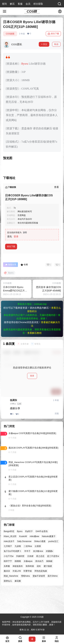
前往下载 (53, 34)
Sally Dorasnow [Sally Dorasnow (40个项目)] (24, 541)
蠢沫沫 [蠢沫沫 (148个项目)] (7, 571)
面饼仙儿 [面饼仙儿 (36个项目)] (8, 581)
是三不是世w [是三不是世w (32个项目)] (53, 556)
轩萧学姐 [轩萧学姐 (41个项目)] (28, 571)
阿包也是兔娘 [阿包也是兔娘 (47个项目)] (41, 571)
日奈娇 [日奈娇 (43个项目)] (30, 556)
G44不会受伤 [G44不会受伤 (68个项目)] (42, 531)
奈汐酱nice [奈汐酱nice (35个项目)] (38, 551)
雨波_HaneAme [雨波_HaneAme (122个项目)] (11, 576)
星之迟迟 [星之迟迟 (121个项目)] (40, 556)
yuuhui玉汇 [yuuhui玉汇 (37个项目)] (53, 541)
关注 (44, 44)
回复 (57, 414)
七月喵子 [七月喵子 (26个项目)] (8, 546)
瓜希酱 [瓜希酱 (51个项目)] (7, 566)
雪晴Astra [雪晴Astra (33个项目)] (25, 576)
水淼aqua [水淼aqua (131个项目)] (28, 561)
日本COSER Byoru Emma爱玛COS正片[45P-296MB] (14, 290)
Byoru (25, 64)
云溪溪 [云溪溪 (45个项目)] (38, 546)
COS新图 (10, 34)
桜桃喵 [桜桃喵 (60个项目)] (18, 561)
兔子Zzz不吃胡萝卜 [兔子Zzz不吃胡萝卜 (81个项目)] (13, 551)
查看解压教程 (34, 333)
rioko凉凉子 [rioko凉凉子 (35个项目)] (9, 541)
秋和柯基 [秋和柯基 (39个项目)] (30, 566)
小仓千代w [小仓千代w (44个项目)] (9, 556)
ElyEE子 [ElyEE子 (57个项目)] (29, 531)
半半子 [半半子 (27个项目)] (27, 551)
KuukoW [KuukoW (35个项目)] (23, 536)
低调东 (13, 400)
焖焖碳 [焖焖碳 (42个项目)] (49, 561)
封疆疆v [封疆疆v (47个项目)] (49, 551)
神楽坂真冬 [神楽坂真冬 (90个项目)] (18, 566)
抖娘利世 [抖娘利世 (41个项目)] (20, 556)
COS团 (40, 617)
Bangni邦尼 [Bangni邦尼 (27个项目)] (9, 531)
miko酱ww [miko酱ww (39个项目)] (34, 536)
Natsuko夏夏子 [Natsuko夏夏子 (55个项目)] (49, 536)
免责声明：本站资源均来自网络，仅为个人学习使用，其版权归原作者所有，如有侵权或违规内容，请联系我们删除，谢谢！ (32, 623)
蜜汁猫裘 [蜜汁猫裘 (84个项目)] (48, 566)
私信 (56, 44)
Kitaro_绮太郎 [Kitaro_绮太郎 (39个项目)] (10, 536)
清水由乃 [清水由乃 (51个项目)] (39, 561)
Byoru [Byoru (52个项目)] (20, 531)
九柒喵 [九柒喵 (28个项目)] (18, 546)
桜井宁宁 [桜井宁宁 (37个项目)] (8, 561)
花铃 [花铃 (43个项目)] (39, 566)
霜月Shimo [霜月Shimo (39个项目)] (53, 576)
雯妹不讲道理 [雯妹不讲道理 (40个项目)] (39, 576)
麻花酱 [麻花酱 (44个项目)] (18, 581)
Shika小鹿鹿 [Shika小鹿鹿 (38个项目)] (40, 541)
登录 (16, 236)
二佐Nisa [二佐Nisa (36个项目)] (28, 546)
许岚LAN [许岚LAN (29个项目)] (17, 571)
